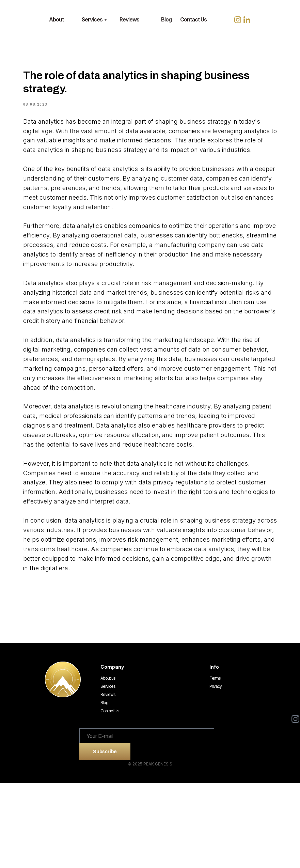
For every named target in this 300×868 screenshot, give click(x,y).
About (56, 19)
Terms (215, 763)
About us (108, 763)
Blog (166, 19)
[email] (147, 821)
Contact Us (193, 19)
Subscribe (105, 836)
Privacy (216, 771)
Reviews (129, 19)
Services (92, 19)
